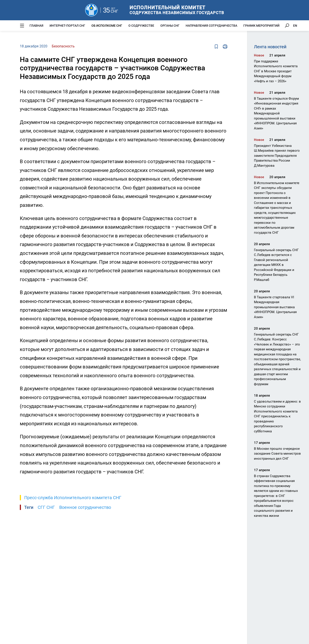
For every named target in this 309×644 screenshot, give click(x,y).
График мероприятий (261, 26)
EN (295, 26)
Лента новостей (270, 47)
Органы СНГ (170, 26)
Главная (36, 26)
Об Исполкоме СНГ (107, 26)
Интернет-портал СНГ (67, 26)
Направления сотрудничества (211, 26)
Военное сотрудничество (85, 507)
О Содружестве (141, 26)
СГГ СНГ (46, 507)
